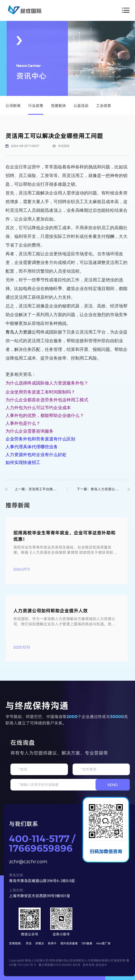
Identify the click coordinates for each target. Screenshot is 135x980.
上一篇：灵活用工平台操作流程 (36, 489)
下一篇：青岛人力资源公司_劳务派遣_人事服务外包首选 (99, 489)
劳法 (29, 943)
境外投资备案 (69, 943)
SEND (113, 785)
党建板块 (58, 105)
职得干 (52, 943)
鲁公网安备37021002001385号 (60, 965)
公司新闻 (13, 105)
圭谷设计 (101, 965)
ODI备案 (87, 943)
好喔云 (40, 943)
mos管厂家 (103, 943)
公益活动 (81, 105)
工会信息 (104, 105)
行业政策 (36, 105)
